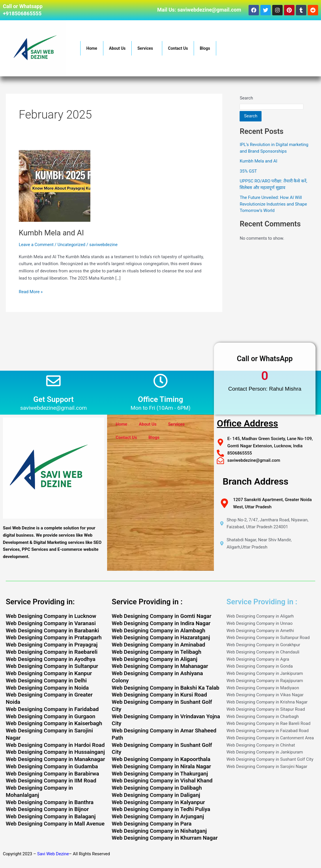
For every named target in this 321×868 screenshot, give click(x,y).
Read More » (31, 291)
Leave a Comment (36, 245)
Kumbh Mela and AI (51, 233)
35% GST (248, 171)
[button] (155, 48)
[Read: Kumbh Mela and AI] (55, 185)
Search (246, 98)
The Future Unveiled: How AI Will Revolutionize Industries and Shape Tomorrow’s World (273, 204)
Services (147, 48)
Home (92, 48)
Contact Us (178, 48)
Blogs (205, 48)
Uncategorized (71, 245)
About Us (117, 48)
